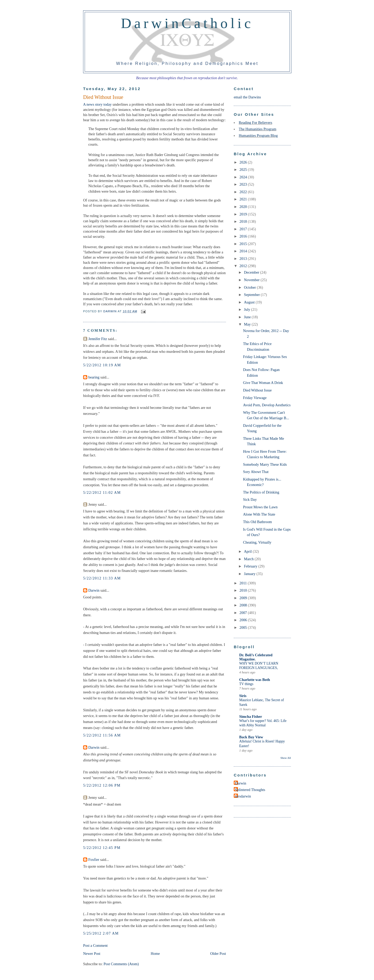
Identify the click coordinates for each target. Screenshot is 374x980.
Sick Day (250, 499)
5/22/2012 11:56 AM (102, 735)
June (248, 317)
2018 (244, 221)
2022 (244, 192)
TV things (246, 684)
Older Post (218, 954)
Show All (286, 758)
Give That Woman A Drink (263, 383)
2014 (244, 251)
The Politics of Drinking (261, 492)
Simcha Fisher (251, 717)
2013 (244, 259)
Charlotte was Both (255, 680)
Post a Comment (95, 945)
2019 (244, 214)
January (250, 574)
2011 (244, 583)
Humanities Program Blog (258, 136)
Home (155, 954)
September (252, 295)
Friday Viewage (255, 398)
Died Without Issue (257, 390)
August (250, 302)
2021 (244, 199)
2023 (244, 184)
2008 (244, 605)
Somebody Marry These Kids (265, 464)
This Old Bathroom (258, 522)
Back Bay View (251, 737)
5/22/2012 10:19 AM (102, 365)
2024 (244, 177)
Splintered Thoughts (250, 790)
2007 (244, 613)
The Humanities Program (258, 129)
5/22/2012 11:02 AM (102, 492)
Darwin (94, 590)
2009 (244, 598)
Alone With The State (259, 514)
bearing (94, 377)
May (248, 324)
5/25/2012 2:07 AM (101, 933)
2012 (244, 266)
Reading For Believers (255, 123)
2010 (244, 590)
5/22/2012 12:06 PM (102, 785)
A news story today (97, 104)
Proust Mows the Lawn (260, 507)
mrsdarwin (243, 796)
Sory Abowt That (256, 472)
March (249, 559)
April (248, 551)
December (252, 272)
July (247, 309)
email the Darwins (247, 97)
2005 (244, 627)
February (251, 566)
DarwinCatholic (187, 23)
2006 (244, 620)
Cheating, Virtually (257, 542)
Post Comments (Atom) (121, 964)
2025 (244, 170)
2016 (244, 236)
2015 (244, 244)
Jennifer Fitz (98, 339)
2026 (244, 162)
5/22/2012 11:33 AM (102, 578)
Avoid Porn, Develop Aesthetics (267, 405)
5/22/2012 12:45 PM (102, 848)
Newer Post (92, 954)
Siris (243, 696)
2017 (244, 229)
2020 (244, 207)
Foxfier (94, 860)
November (252, 280)
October (250, 287)
